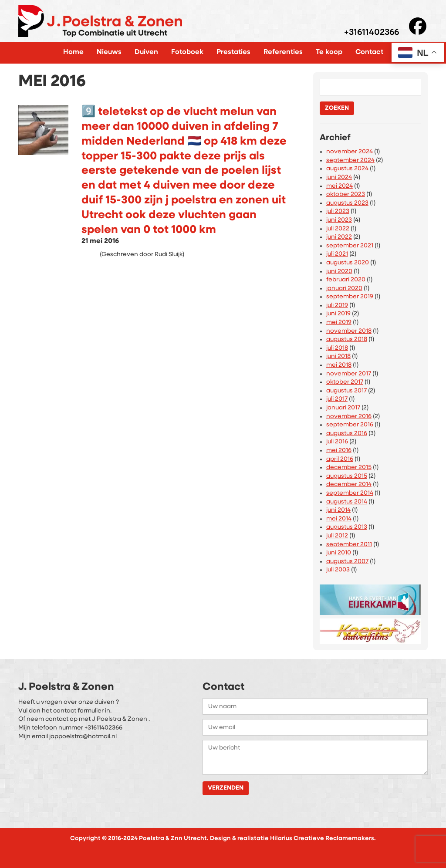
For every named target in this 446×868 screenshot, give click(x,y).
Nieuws (109, 52)
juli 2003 (338, 570)
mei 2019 (339, 323)
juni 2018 (338, 356)
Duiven (146, 52)
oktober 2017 (345, 382)
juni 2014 (338, 510)
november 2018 (349, 331)
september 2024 (350, 160)
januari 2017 (343, 408)
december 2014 (349, 485)
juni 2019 (338, 314)
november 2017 (349, 374)
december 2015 (349, 468)
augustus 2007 (347, 562)
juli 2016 (337, 442)
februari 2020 (346, 280)
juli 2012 (337, 536)
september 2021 (350, 246)
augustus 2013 (347, 527)
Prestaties (233, 52)
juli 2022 (338, 229)
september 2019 (350, 297)
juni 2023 (339, 220)
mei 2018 (339, 365)
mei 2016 (339, 451)
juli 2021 (337, 254)
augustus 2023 (347, 203)
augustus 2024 (347, 169)
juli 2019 (337, 306)
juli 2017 (337, 399)
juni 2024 (339, 177)
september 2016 (350, 425)
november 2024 (350, 152)
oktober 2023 (346, 194)
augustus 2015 (347, 476)
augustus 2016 (347, 434)
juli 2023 (338, 211)
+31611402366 (372, 33)
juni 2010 (339, 553)
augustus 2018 (347, 339)
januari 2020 (344, 289)
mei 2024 (340, 186)
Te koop (329, 52)
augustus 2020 (348, 263)
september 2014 (350, 493)
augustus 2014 (347, 502)
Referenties (283, 52)
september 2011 (349, 545)
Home (73, 52)
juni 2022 (339, 237)
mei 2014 (339, 519)
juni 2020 (339, 272)
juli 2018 (337, 348)
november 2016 (349, 417)
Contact (369, 52)
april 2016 (340, 459)
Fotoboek (187, 52)
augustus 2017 (346, 391)
